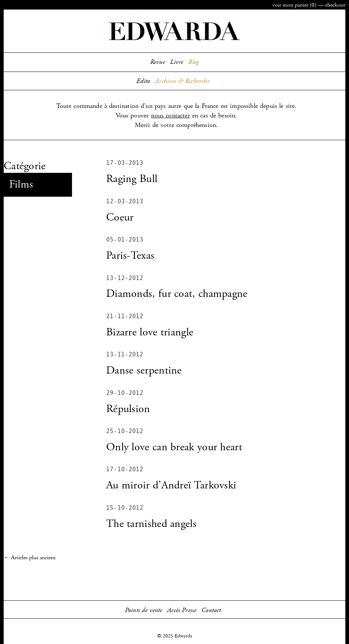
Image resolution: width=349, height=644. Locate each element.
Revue (158, 62)
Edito (143, 81)
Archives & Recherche (182, 81)
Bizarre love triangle (150, 332)
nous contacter (170, 116)
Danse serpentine (144, 370)
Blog (193, 62)
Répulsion (128, 409)
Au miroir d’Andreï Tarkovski (171, 485)
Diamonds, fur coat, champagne (177, 294)
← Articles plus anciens (30, 558)
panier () (294, 5)
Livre (177, 62)
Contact (211, 610)
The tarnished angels (151, 524)
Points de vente (144, 610)
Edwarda (174, 31)
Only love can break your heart (174, 447)
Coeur (120, 217)
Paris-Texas (130, 256)
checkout (335, 5)
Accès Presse (182, 610)
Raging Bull (132, 179)
